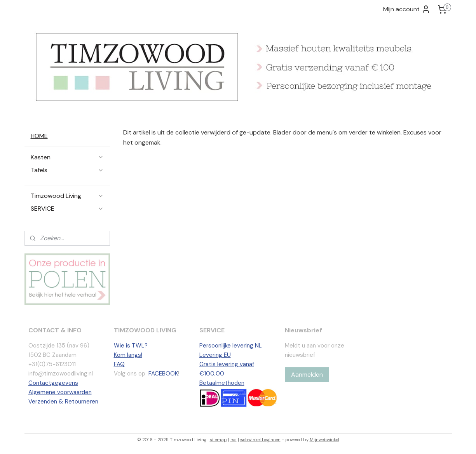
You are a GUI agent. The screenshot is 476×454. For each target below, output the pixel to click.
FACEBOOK (163, 374)
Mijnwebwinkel (324, 440)
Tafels (67, 170)
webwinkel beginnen (260, 440)
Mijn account (407, 9)
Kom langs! (128, 355)
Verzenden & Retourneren (63, 402)
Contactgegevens (53, 383)
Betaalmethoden (222, 383)
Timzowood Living (67, 196)
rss (234, 440)
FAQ (119, 364)
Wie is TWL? (131, 346)
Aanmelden (307, 375)
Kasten (67, 157)
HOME (39, 136)
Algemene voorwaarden (60, 392)
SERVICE (67, 209)
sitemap (218, 440)
